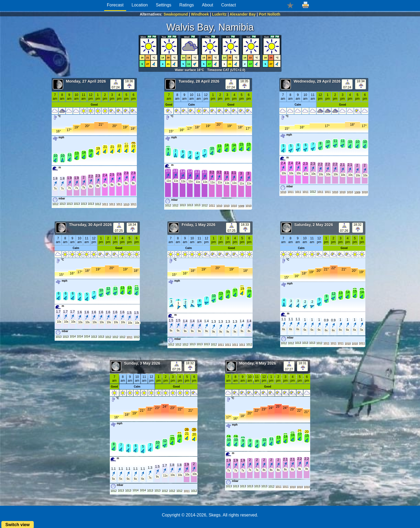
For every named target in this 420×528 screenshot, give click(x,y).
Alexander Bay (243, 14)
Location (140, 5)
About (208, 5)
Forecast (115, 5)
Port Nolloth (269, 14)
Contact (229, 5)
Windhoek (200, 14)
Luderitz (219, 14)
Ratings (187, 5)
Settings (164, 5)
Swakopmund (176, 14)
